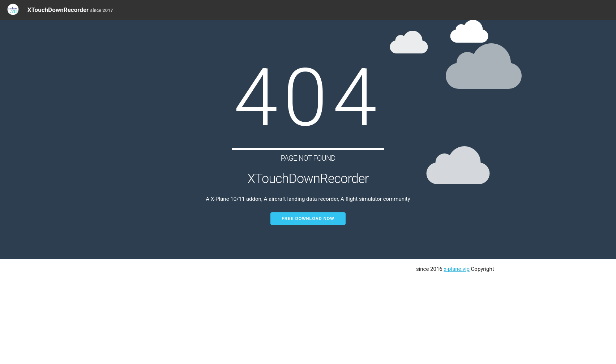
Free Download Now (308, 218)
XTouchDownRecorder (70, 10)
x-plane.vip (457, 269)
